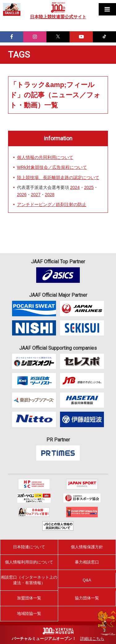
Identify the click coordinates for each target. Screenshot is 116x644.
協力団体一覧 (87, 598)
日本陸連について (29, 547)
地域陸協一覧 (29, 613)
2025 (89, 187)
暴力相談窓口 (87, 562)
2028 (50, 195)
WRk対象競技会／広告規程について (52, 167)
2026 (22, 195)
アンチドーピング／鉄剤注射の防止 (52, 204)
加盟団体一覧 (29, 598)
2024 (75, 187)
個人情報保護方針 (87, 547)
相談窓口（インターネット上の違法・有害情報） (29, 580)
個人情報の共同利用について (45, 157)
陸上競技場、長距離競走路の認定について (58, 177)
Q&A (87, 580)
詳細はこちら (92, 639)
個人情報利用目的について (29, 562)
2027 (36, 195)
